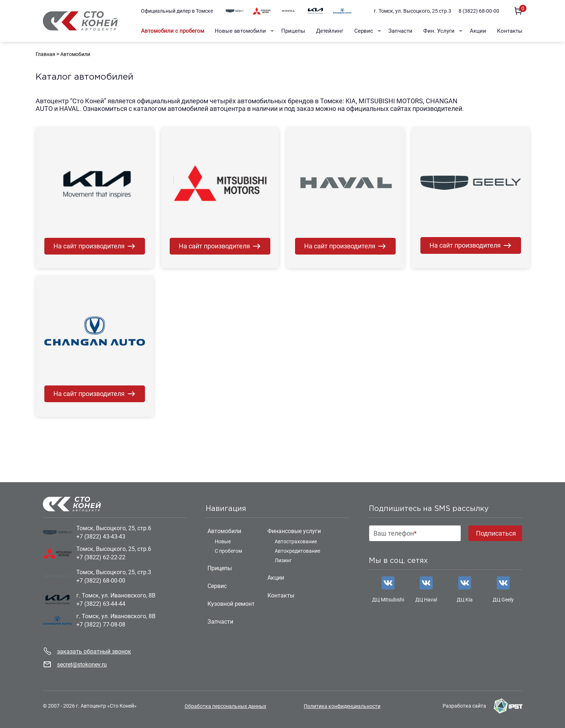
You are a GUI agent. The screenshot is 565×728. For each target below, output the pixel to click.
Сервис (364, 31)
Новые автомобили (240, 31)
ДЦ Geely (503, 600)
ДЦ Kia (465, 600)
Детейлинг (330, 31)
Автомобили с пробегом (173, 31)
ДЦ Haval (426, 600)
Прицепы (293, 31)
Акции (478, 31)
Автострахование (296, 541)
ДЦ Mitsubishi (388, 600)
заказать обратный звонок (94, 651)
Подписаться (496, 533)
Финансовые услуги (294, 531)
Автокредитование (297, 551)
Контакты (510, 31)
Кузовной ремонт (231, 604)
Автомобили (224, 531)
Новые (223, 541)
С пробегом (228, 551)
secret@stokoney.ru (82, 665)
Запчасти (400, 31)
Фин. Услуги (439, 31)
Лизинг (283, 560)
